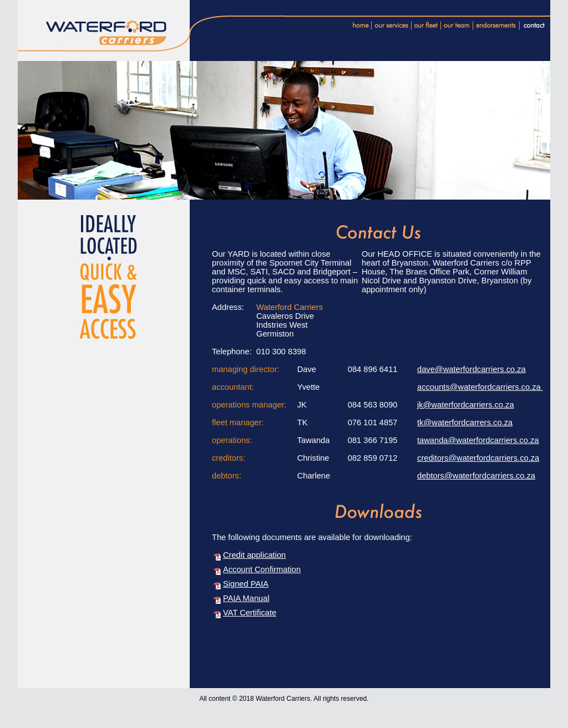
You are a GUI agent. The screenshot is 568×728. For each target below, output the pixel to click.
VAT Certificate (250, 613)
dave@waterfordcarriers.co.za (471, 369)
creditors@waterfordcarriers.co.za (478, 458)
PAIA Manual (246, 598)
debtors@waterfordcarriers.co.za (476, 476)
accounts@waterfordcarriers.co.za (480, 387)
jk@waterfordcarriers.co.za (466, 405)
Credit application (254, 555)
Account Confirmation (262, 569)
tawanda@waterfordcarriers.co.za (478, 440)
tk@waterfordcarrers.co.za (465, 422)
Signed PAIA (246, 584)
